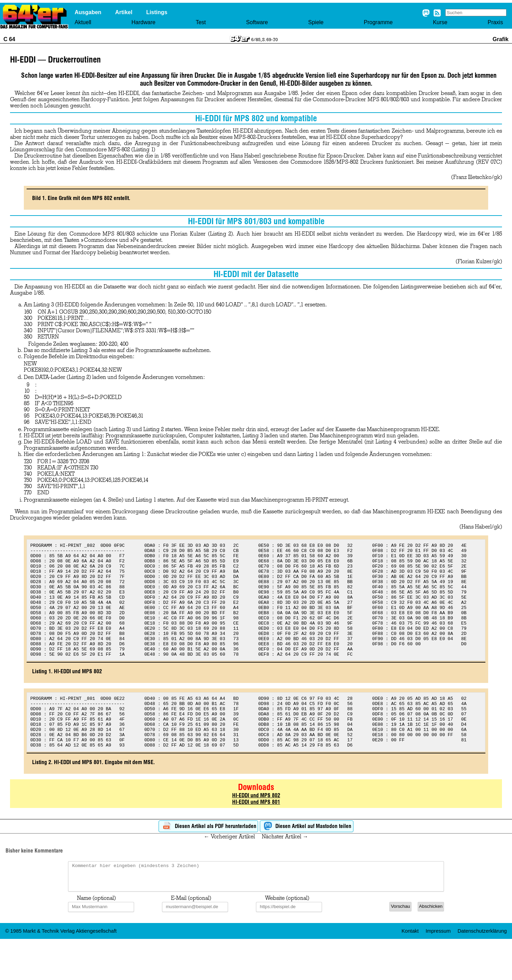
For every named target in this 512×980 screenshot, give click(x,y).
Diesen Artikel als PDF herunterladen (208, 860)
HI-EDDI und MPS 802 (256, 829)
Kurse (440, 22)
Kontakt (410, 969)
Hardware (144, 22)
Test (201, 22)
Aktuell (83, 22)
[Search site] (476, 13)
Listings (157, 12)
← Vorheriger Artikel (229, 870)
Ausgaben (88, 12)
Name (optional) (96, 936)
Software (257, 22)
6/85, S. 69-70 (264, 39)
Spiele (316, 22)
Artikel (124, 12)
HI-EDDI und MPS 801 (256, 835)
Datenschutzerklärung (482, 969)
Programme (378, 22)
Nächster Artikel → (285, 870)
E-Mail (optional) (191, 936)
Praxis (495, 22)
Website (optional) (287, 936)
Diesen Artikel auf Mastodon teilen (307, 860)
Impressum (438, 969)
